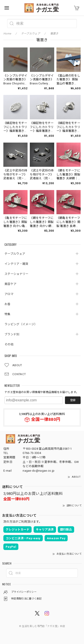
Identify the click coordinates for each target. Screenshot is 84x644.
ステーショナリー (16, 274)
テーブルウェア (15, 254)
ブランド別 (12, 334)
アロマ (9, 294)
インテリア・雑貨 (16, 264)
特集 (8, 314)
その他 (9, 344)
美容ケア (10, 284)
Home (7, 34)
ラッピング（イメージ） (21, 324)
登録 (73, 400)
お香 (8, 304)
